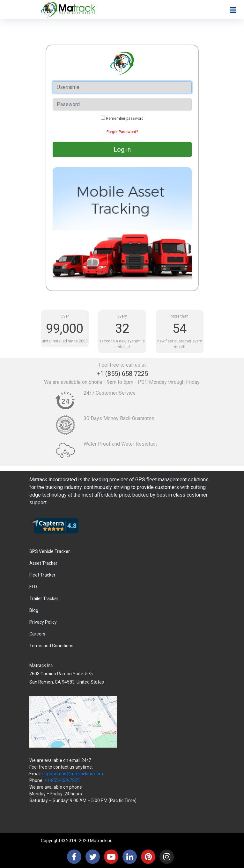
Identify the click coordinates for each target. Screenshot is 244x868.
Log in (122, 149)
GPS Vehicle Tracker (50, 551)
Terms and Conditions (51, 646)
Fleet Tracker (42, 575)
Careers (37, 634)
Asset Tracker (43, 563)
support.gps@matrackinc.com (73, 774)
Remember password (125, 118)
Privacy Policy (43, 622)
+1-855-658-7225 (62, 780)
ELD (33, 587)
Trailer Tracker (44, 599)
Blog (34, 610)
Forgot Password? (122, 132)
